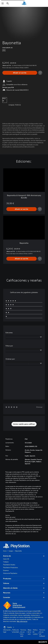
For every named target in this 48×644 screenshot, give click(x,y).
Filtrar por (9, 346)
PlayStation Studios (9, 565)
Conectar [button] (24, 597)
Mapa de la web (30, 632)
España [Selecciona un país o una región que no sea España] (9, 627)
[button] (24, 424)
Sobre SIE (6, 559)
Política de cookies (35, 632)
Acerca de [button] (24, 556)
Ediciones (9, 333)
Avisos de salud (10, 517)
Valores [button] (24, 583)
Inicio (5, 551)
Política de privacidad (15, 631)
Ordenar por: (10, 359)
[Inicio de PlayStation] (24, 3)
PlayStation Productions (11, 568)
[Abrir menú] (3, 3)
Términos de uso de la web (23, 633)
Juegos (11, 551)
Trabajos (6, 562)
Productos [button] (24, 579)
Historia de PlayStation (10, 573)
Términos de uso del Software (42, 633)
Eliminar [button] (39, 407)
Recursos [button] (24, 593)
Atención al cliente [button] (24, 588)
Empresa (6, 570)
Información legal (7, 631)
